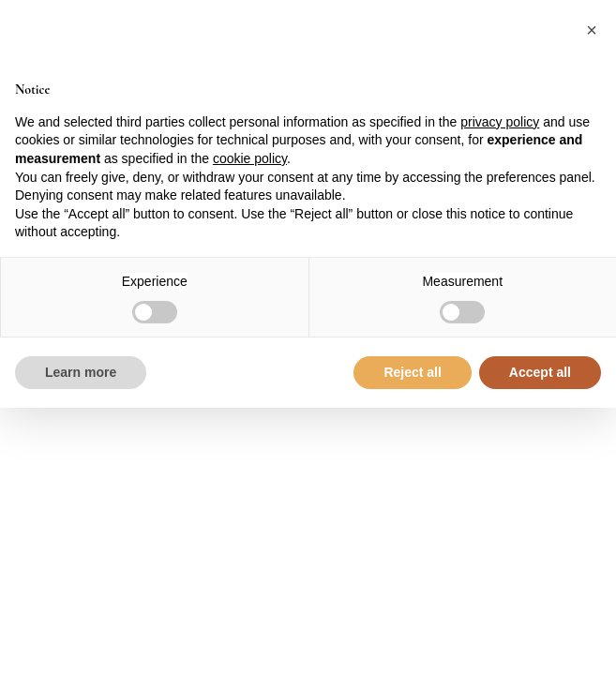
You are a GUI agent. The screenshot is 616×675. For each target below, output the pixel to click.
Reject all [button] (412, 372)
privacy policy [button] (500, 122)
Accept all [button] (540, 372)
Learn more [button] (81, 372)
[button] (592, 30)
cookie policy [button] (250, 158)
